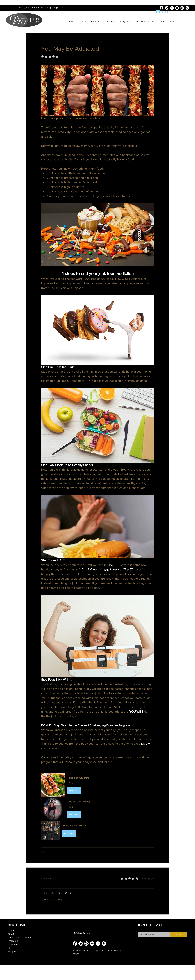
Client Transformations (19, 938)
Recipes (12, 952)
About (11, 934)
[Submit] (179, 934)
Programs (13, 941)
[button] (97, 785)
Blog (10, 948)
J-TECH (109, 951)
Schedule (13, 945)
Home (11, 931)
